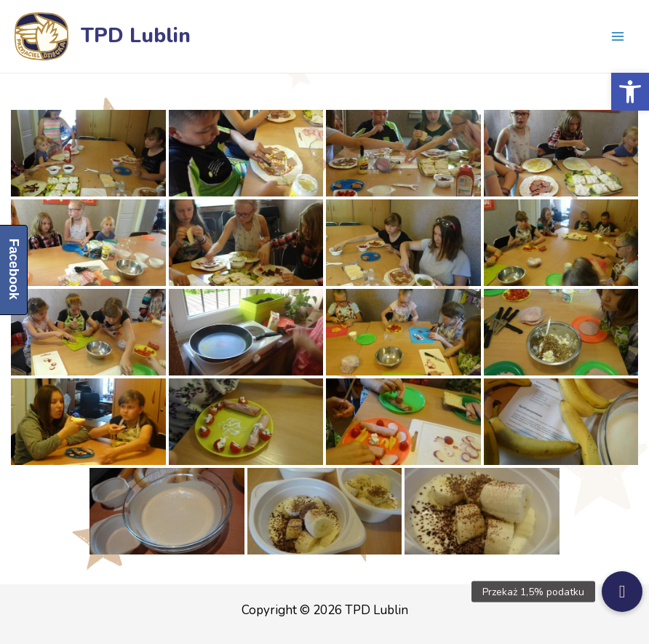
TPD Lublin (136, 36)
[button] (630, 92)
